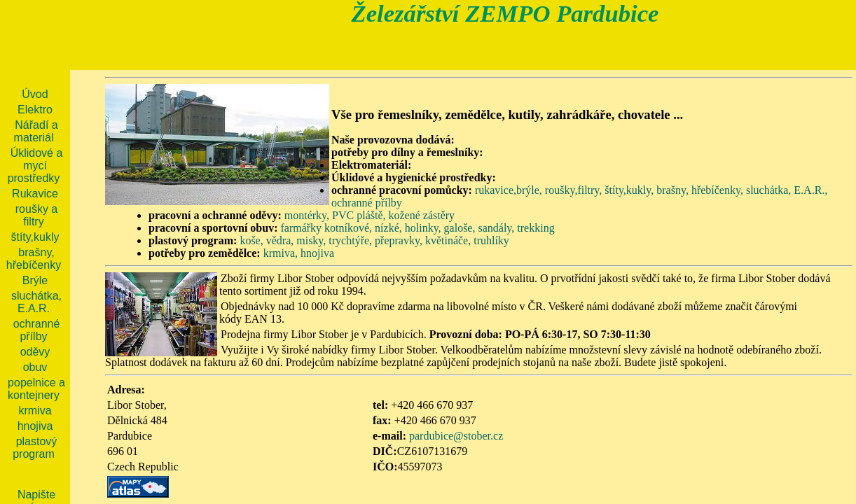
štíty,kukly (35, 237)
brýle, (529, 190)
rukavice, (496, 190)
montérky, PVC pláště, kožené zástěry (370, 215)
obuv (35, 367)
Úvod (35, 94)
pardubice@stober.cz (456, 436)
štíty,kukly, (629, 190)
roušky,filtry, (573, 190)
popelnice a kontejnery (36, 389)
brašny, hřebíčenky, (700, 190)
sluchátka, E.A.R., (787, 190)
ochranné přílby (367, 203)
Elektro (35, 110)
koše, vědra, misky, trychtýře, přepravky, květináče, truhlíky (374, 240)
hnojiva (317, 253)
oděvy (35, 352)
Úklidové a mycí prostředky (35, 166)
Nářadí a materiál (36, 131)
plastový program (35, 448)
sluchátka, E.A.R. (36, 302)
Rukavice (35, 194)
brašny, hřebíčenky (34, 259)
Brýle (35, 280)
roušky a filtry (36, 215)
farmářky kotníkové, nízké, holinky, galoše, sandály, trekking (417, 228)
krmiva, (281, 253)
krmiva (35, 411)
